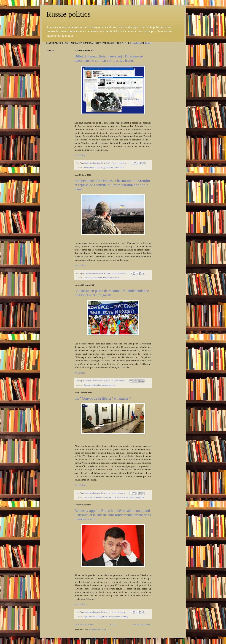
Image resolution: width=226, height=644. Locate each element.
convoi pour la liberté (92, 497)
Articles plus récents (84, 625)
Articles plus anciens (141, 625)
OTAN (105, 617)
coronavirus (106, 497)
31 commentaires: (120, 163)
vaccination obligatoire (135, 497)
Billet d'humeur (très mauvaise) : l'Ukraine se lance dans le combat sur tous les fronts (109, 58)
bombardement (90, 168)
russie (117, 278)
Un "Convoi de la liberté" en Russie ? (103, 398)
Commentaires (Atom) (97, 630)
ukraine (112, 385)
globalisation (97, 278)
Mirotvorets (119, 168)
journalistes (109, 168)
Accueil (113, 625)
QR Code (116, 497)
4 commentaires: (119, 381)
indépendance (108, 278)
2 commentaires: (119, 493)
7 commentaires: (119, 612)
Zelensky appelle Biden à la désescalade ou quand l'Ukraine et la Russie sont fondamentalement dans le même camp (113, 515)
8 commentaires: (119, 273)
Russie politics (68, 14)
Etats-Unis (97, 617)
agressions (88, 617)
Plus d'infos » (81, 155)
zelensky (125, 617)
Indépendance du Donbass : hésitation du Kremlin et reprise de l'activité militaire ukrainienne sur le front (112, 185)
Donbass (100, 168)
